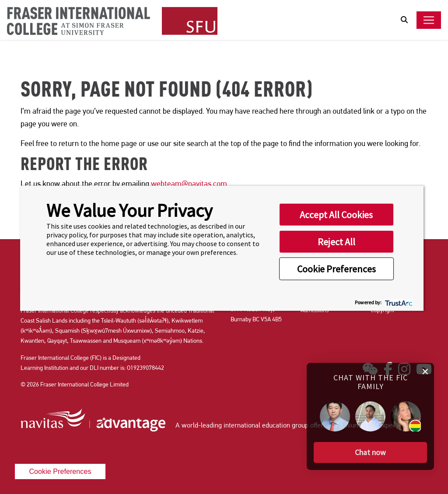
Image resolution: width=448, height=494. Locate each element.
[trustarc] (398, 302)
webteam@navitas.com (189, 183)
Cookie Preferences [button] (336, 269)
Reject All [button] (336, 242)
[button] (370, 449)
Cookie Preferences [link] (60, 471)
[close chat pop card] (425, 366)
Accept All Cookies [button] (336, 215)
